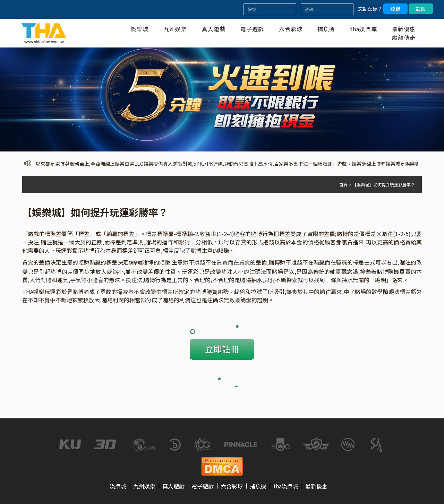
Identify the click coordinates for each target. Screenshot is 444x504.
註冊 (421, 9)
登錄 (395, 9)
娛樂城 (140, 29)
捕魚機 (326, 29)
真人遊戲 (214, 29)
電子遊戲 (252, 29)
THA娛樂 (33, 292)
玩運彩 (64, 250)
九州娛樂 (175, 29)
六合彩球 (291, 29)
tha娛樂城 (364, 29)
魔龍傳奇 (404, 37)
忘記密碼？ (370, 9)
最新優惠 (404, 29)
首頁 (343, 185)
